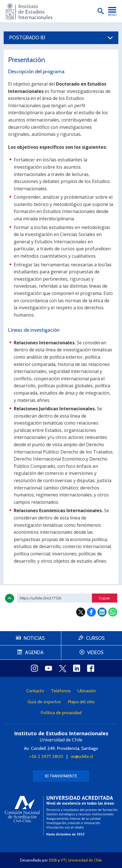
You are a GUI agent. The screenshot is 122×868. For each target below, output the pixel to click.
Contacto (35, 691)
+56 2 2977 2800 (46, 756)
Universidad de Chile (85, 860)
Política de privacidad (61, 713)
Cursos (95, 638)
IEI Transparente (61, 776)
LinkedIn (102, 612)
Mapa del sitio (81, 702)
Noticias (34, 638)
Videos (95, 652)
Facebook (91, 612)
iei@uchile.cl (82, 756)
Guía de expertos (44, 702)
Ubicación (87, 691)
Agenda (34, 652)
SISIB (53, 860)
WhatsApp (113, 612)
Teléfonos (61, 691)
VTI (64, 860)
